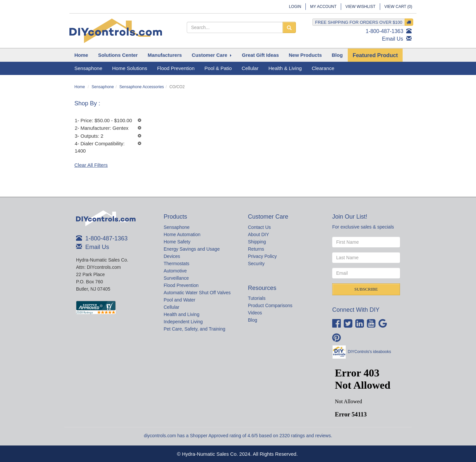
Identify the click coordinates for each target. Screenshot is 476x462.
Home (80, 87)
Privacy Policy (262, 256)
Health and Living (181, 314)
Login (295, 7)
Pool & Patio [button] (218, 68)
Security (256, 264)
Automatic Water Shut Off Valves (197, 293)
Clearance (323, 68)
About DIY (258, 234)
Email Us (393, 39)
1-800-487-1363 (384, 31)
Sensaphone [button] (88, 68)
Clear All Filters (91, 165)
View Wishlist (360, 7)
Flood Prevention (181, 285)
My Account (323, 7)
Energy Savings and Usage (192, 249)
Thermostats (177, 264)
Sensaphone (103, 87)
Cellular (171, 307)
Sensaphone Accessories (142, 87)
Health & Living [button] (285, 68)
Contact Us (259, 227)
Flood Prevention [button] (176, 68)
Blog (253, 320)
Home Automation (182, 234)
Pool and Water (179, 300)
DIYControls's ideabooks (369, 352)
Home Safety (177, 242)
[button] (118, 55)
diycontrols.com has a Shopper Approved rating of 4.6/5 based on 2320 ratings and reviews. (238, 436)
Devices (172, 256)
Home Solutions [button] (130, 68)
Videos (255, 313)
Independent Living (183, 322)
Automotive (175, 271)
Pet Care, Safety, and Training (195, 329)
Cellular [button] (250, 68)
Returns (256, 249)
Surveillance (176, 278)
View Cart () (398, 7)
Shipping (257, 242)
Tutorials (257, 298)
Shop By (86, 103)
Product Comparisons (270, 305)
